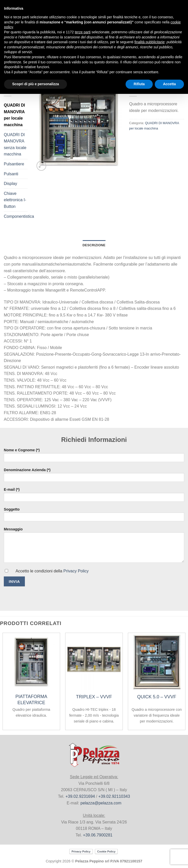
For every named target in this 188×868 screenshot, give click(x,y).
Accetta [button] (169, 84)
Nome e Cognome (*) (94, 454)
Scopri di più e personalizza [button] (36, 84)
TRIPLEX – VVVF (94, 697)
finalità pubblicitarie (150, 42)
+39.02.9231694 (80, 796)
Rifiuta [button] (139, 84)
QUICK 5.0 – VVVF (157, 697)
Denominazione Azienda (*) (94, 474)
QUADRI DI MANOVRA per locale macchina (14, 115)
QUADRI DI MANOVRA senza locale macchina (15, 144)
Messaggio (94, 539)
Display (10, 184)
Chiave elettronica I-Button (15, 200)
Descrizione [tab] (94, 245)
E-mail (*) (94, 494)
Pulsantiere (14, 164)
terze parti (83, 32)
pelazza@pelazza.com (101, 803)
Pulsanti (11, 174)
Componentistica (19, 216)
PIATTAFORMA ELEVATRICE (31, 699)
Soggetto (94, 514)
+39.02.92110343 (114, 796)
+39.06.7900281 (98, 835)
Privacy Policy (76, 571)
